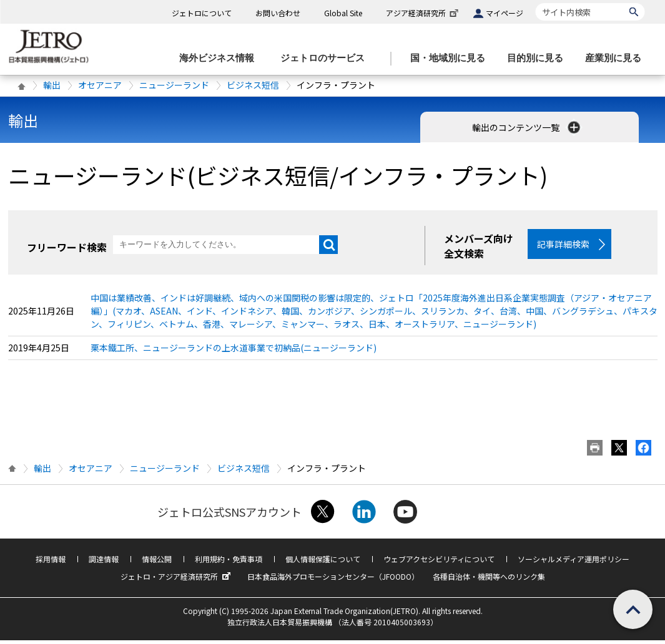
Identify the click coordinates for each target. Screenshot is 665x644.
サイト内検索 (535, 3)
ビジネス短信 (253, 85)
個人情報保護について (323, 563)
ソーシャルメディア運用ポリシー (574, 563)
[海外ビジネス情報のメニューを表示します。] (220, 58)
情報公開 (157, 563)
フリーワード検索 (67, 247)
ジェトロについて (202, 13)
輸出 (52, 85)
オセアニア (100, 85)
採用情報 (51, 563)
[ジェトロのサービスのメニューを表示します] (326, 58)
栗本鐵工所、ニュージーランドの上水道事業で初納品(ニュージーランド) (234, 351)
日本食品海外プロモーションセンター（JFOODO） (333, 580)
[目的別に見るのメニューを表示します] (539, 58)
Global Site (343, 13)
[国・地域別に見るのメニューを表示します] (451, 58)
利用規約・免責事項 (229, 563)
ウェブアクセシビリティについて (439, 563)
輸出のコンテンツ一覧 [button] (527, 127)
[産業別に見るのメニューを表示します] (617, 58)
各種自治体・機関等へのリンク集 (489, 580)
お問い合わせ (278, 13)
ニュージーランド (174, 85)
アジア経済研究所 (423, 13)
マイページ (505, 13)
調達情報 (104, 563)
